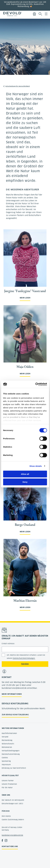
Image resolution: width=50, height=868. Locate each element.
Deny (25, 482)
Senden (25, 664)
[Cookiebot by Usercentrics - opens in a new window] (36, 384)
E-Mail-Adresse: (8, 644)
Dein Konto (6, 816)
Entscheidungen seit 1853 (12, 804)
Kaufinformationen (9, 733)
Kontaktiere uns (10, 846)
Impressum (6, 765)
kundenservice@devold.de (12, 835)
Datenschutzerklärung (11, 754)
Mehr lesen (25, 298)
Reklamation (7, 747)
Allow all (25, 474)
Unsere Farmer (8, 781)
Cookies (5, 758)
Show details (36, 466)
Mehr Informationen (12, 694)
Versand (5, 737)
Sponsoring (6, 761)
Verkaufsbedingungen (11, 751)
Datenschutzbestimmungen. (24, 658)
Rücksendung (7, 740)
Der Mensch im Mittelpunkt (13, 800)
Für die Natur (7, 788)
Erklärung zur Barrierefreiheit (14, 768)
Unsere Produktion (9, 784)
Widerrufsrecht (8, 744)
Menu (46, 14)
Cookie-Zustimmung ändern (13, 820)
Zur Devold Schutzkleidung (15, 715)
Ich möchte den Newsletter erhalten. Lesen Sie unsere (26, 657)
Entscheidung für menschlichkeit (18, 86)
